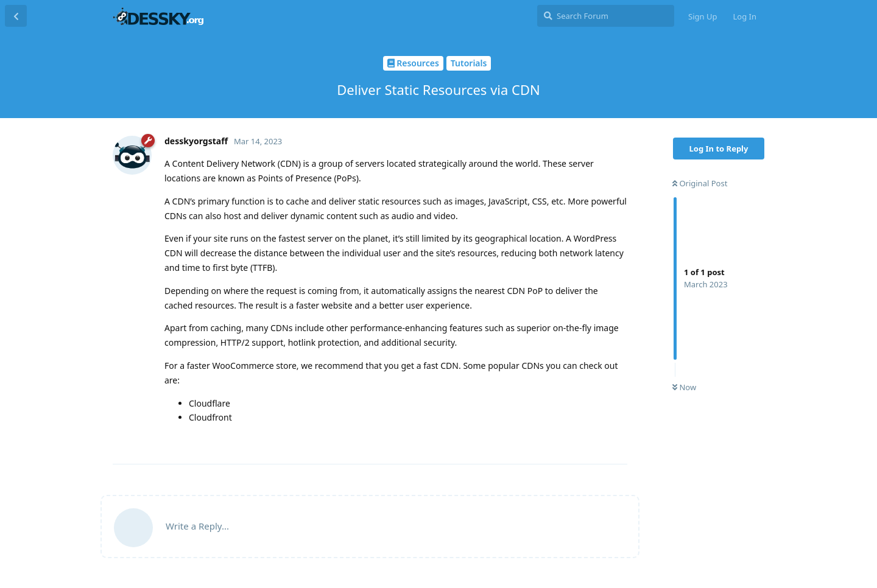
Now (684, 387)
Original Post (700, 183)
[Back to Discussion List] (16, 16)
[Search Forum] (606, 16)
